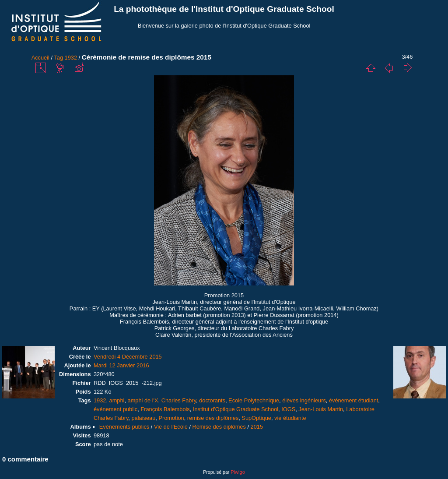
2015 (257, 427)
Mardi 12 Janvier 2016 (121, 365)
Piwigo (238, 472)
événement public (115, 409)
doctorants (212, 400)
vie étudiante (290, 418)
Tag (58, 58)
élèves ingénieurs (304, 400)
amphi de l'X (143, 400)
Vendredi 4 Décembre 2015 (128, 357)
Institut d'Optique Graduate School (236, 409)
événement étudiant (353, 400)
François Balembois (165, 409)
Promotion (171, 418)
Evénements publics (124, 427)
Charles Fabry (179, 400)
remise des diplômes (213, 418)
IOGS (288, 409)
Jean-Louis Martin (321, 409)
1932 (71, 58)
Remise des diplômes (219, 427)
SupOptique (256, 418)
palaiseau (143, 418)
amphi (117, 400)
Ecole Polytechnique (254, 400)
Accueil (40, 58)
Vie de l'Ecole (171, 427)
